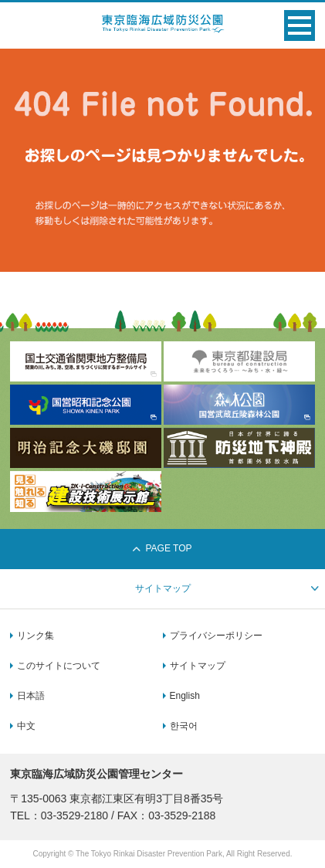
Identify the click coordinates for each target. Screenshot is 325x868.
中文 (26, 726)
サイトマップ (198, 666)
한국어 (184, 726)
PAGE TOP (162, 548)
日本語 (31, 696)
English (185, 696)
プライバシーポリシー (216, 636)
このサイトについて (59, 666)
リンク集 (36, 636)
